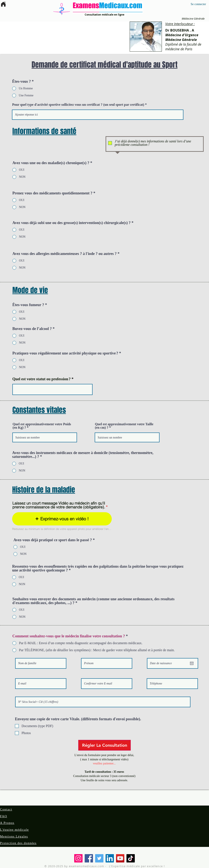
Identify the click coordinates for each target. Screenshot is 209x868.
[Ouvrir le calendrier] (192, 663)
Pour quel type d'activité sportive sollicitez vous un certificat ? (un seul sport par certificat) (78, 105)
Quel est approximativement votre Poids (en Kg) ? (42, 426)
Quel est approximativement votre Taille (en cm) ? (124, 426)
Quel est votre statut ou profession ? (41, 379)
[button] (62, 519)
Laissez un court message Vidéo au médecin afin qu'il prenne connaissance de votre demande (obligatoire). (59, 505)
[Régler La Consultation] (104, 745)
